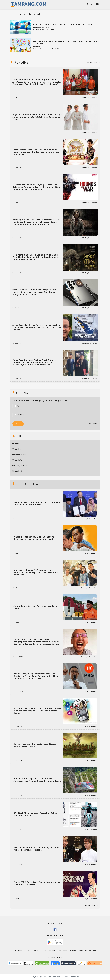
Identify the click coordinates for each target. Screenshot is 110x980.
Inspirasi (37, 46)
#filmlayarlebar (20, 465)
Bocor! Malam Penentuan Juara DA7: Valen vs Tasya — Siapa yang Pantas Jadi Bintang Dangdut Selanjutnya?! (37, 152)
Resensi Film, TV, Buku (42, 27)
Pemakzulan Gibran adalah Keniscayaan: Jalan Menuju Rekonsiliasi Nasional (36, 849)
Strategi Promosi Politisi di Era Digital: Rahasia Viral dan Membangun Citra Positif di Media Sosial (37, 711)
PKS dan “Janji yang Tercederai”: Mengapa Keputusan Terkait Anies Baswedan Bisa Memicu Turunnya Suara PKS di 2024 (37, 676)
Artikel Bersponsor (36, 950)
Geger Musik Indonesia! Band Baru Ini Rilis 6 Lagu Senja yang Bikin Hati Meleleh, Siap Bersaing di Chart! (37, 117)
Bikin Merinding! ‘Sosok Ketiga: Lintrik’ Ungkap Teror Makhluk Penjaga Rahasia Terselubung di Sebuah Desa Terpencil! (36, 257)
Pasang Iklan (51, 950)
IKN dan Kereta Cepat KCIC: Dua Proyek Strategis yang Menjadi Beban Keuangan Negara (37, 780)
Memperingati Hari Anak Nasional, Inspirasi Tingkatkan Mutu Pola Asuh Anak (66, 42)
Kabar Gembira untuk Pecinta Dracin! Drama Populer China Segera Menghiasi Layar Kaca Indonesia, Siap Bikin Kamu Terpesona (34, 363)
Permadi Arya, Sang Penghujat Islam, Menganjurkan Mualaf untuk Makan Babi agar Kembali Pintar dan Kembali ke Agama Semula (36, 642)
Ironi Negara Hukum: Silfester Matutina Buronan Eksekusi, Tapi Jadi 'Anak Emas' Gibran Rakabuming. (37, 572)
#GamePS (16, 449)
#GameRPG (17, 460)
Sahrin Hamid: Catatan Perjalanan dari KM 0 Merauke (35, 607)
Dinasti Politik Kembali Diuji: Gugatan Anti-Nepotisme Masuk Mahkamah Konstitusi (35, 538)
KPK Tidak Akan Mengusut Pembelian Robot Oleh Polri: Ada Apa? (35, 814)
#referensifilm (19, 454)
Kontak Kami (91, 950)
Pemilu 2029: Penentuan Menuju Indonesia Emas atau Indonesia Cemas (37, 883)
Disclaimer (63, 950)
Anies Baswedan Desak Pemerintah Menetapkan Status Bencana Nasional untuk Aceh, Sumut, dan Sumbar (37, 327)
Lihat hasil (93, 424)
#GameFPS (17, 471)
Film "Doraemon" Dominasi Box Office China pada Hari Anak (63, 24)
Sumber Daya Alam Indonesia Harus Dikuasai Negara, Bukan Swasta (35, 745)
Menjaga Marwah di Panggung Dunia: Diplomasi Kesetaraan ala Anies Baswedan (37, 503)
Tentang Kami (20, 950)
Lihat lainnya (94, 62)
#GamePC (16, 443)
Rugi (18, 406)
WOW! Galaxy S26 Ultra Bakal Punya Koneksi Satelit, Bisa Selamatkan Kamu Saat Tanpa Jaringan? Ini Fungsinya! (35, 292)
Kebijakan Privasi (76, 950)
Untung (19, 415)
